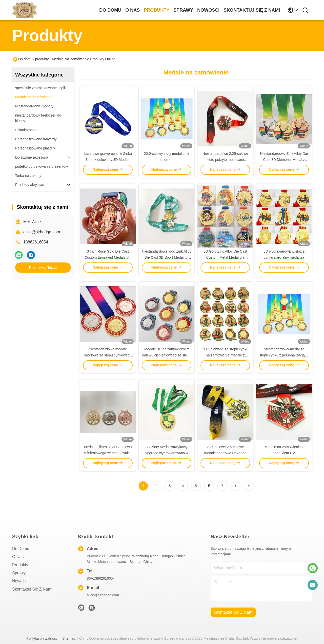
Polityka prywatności (42, 638)
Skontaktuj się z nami (252, 10)
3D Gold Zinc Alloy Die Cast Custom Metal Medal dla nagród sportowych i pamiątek (225, 257)
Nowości (208, 10)
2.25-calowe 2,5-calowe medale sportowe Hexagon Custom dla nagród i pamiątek (225, 453)
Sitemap (69, 638)
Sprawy (183, 10)
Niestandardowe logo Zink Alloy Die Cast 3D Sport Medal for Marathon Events (166, 257)
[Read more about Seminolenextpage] (235, 486)
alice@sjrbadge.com (42, 232)
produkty (157, 10)
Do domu (110, 10)
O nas (133, 10)
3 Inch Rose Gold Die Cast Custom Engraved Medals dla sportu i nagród (108, 257)
